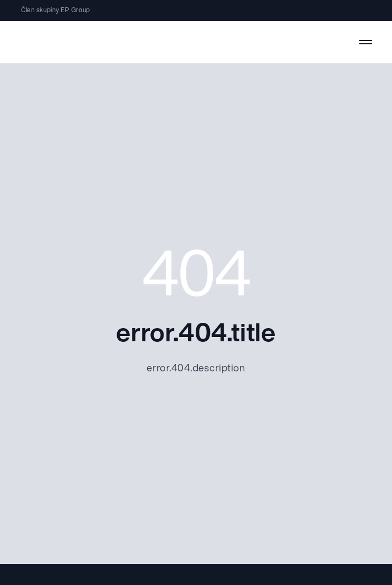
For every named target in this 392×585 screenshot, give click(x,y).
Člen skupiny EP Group (56, 11)
